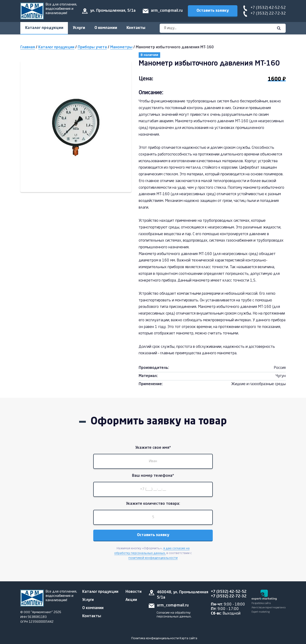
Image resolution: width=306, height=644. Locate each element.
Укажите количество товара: (153, 505)
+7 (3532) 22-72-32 (268, 14)
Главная (28, 48)
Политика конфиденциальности (155, 638)
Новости (134, 592)
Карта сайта (188, 638)
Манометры (121, 48)
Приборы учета (92, 48)
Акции (131, 600)
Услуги (79, 28)
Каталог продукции (44, 28)
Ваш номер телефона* (153, 476)
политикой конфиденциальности (153, 559)
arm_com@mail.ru (167, 11)
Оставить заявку (213, 11)
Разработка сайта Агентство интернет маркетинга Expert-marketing (269, 608)
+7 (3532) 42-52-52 (268, 8)
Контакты (137, 28)
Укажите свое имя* (153, 448)
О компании (106, 28)
